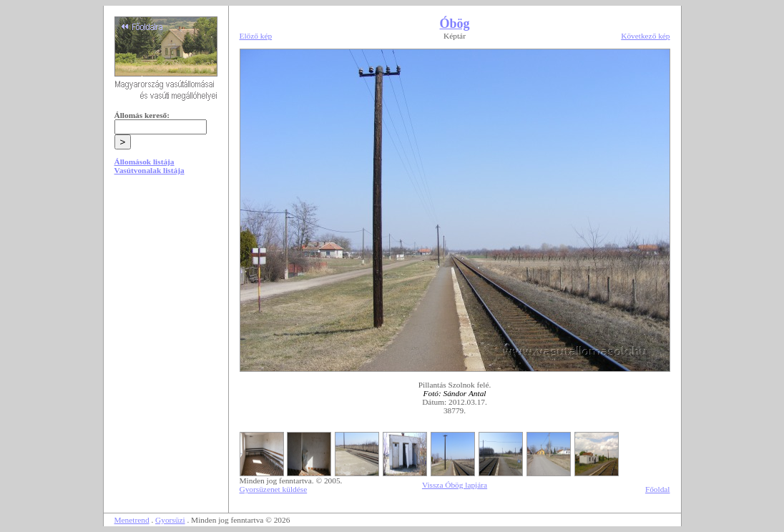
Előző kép (256, 36)
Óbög (454, 24)
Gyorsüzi (170, 520)
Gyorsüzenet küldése (274, 489)
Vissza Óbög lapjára (455, 485)
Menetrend (132, 520)
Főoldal (658, 489)
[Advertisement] (166, 295)
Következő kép (645, 36)
